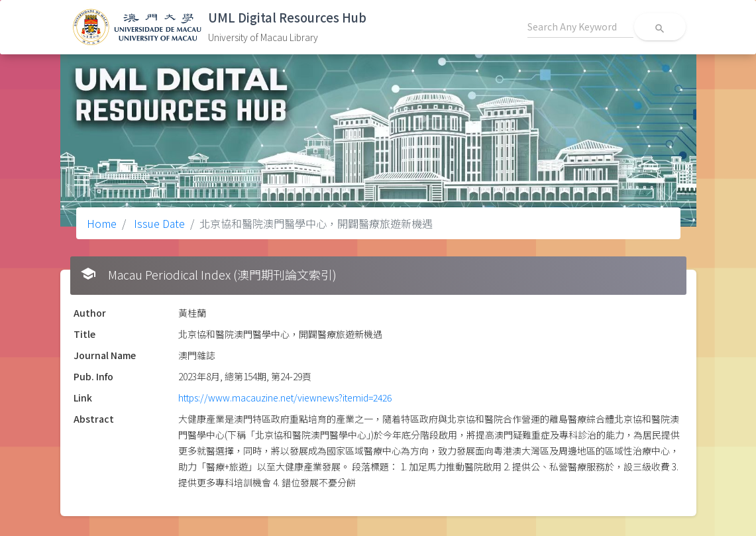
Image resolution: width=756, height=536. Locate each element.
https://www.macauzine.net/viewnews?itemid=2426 (285, 398)
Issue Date (158, 223)
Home (102, 223)
